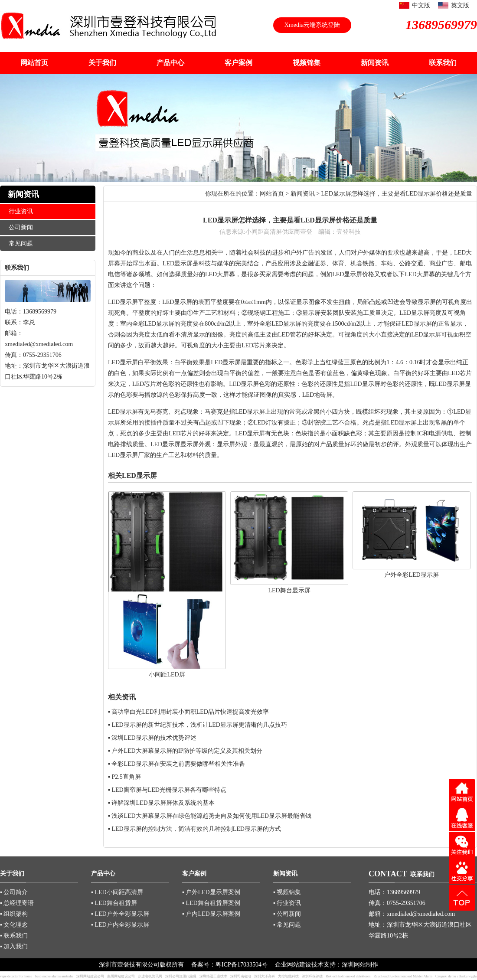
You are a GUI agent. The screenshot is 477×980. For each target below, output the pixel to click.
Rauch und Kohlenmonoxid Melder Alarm (403, 976)
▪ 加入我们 (14, 946)
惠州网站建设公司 (121, 976)
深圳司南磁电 (241, 976)
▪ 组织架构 (14, 914)
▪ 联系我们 (14, 936)
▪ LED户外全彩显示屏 (120, 914)
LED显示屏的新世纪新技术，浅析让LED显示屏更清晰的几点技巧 (199, 725)
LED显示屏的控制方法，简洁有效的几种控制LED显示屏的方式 (196, 829)
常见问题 (21, 243)
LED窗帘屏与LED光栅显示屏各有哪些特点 (169, 790)
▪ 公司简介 (14, 892)
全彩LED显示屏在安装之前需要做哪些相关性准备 (178, 764)
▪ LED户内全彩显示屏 (120, 925)
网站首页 (272, 194)
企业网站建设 (293, 965)
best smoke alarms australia (54, 976)
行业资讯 (21, 211)
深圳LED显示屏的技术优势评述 (154, 738)
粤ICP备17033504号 (242, 965)
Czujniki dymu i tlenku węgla (456, 976)
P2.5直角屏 (126, 777)
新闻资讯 (303, 194)
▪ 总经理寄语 (17, 903)
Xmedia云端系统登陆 (312, 25)
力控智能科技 (288, 976)
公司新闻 (21, 227)
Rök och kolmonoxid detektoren (348, 976)
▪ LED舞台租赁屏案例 (211, 903)
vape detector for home (16, 976)
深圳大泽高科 (265, 976)
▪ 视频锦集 (287, 892)
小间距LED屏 (167, 675)
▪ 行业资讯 (287, 903)
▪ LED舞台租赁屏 (114, 903)
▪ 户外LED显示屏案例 (211, 892)
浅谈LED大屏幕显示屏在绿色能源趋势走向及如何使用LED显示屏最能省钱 (211, 816)
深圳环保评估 (312, 976)
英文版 (460, 5)
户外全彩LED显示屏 (411, 575)
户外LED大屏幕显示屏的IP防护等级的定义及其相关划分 (187, 751)
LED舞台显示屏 (289, 590)
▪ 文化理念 (14, 925)
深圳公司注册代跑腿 (181, 976)
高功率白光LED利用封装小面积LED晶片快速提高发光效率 (190, 712)
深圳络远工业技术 (213, 976)
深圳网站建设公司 (90, 976)
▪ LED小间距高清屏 (117, 892)
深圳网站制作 (360, 965)
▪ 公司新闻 (287, 914)
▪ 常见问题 (287, 925)
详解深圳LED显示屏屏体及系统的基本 (163, 803)
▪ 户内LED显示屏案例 (211, 914)
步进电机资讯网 (150, 976)
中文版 (421, 5)
